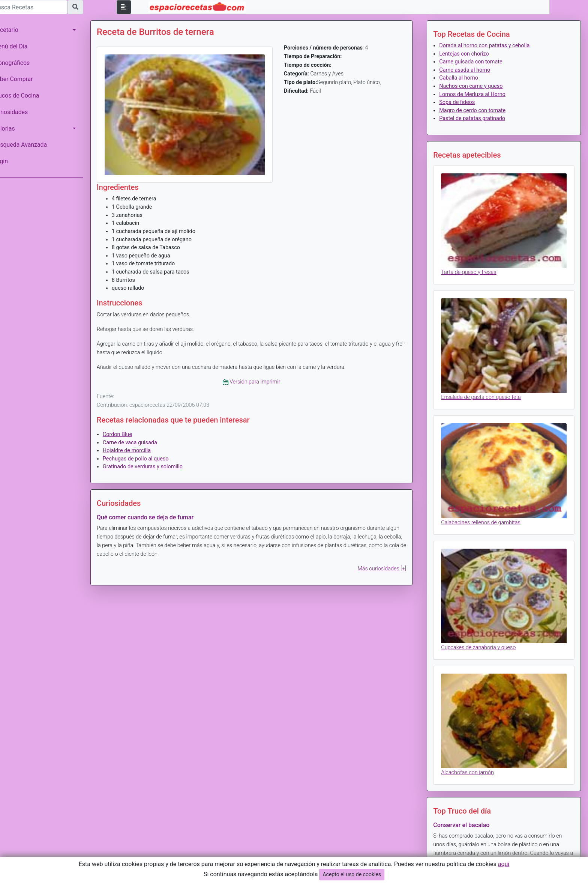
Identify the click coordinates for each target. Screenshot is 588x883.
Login (11, 161)
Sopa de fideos (461, 102)
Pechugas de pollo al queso (146, 456)
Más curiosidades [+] (385, 566)
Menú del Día (21, 46)
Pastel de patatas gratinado (476, 118)
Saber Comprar (24, 79)
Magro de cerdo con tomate (476, 111)
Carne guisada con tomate (474, 62)
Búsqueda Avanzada (31, 145)
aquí (504, 864)
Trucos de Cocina (27, 96)
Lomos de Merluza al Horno (476, 94)
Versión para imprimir (258, 379)
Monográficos (22, 63)
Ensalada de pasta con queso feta (485, 392)
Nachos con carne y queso (475, 86)
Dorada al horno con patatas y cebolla (488, 46)
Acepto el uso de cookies (352, 874)
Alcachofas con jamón (471, 759)
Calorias (15, 129)
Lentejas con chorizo (468, 54)
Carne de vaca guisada (140, 439)
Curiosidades (21, 112)
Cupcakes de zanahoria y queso (482, 637)
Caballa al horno (462, 78)
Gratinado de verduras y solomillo (153, 464)
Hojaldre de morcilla (137, 448)
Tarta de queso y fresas (472, 270)
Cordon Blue (128, 431)
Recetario (16, 30)
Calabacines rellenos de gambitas (484, 514)
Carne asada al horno (468, 70)
